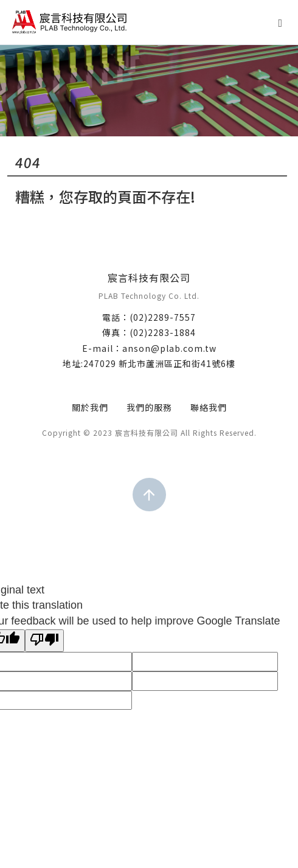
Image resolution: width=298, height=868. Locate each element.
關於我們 (90, 407)
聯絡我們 (209, 407)
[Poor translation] (44, 641)
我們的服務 (149, 407)
